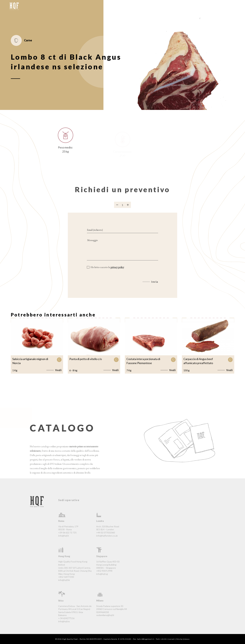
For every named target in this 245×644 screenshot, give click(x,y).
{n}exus (186, 639)
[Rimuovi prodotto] (117, 209)
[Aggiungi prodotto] (128, 209)
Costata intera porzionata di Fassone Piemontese (143, 361)
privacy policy (117, 271)
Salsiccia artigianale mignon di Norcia (30, 361)
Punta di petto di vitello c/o (86, 359)
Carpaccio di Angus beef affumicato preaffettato (198, 361)
